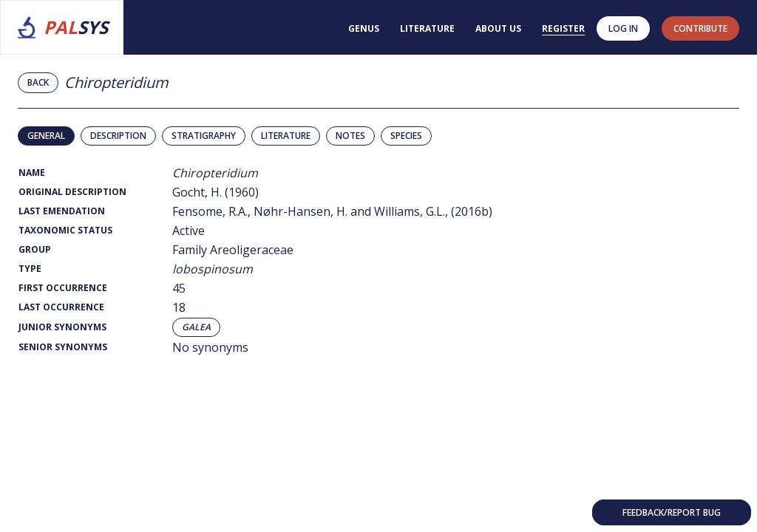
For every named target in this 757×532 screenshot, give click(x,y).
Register (563, 28)
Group (35, 249)
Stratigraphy (204, 136)
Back (38, 82)
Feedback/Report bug (672, 512)
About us (498, 28)
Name (32, 173)
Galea (196, 327)
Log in (623, 28)
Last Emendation (62, 211)
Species (406, 136)
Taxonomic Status (65, 230)
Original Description (72, 192)
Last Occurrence (61, 307)
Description (118, 136)
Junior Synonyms (62, 327)
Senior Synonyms (63, 347)
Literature (427, 28)
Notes (350, 136)
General (46, 136)
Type (30, 269)
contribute (700, 28)
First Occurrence (63, 288)
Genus (364, 28)
